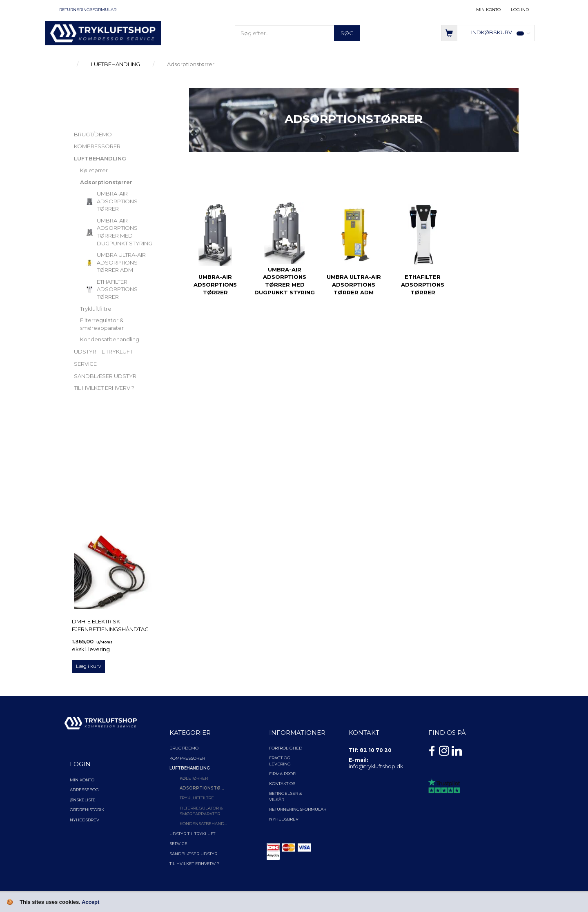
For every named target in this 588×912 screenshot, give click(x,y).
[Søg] (347, 33)
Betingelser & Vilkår (286, 796)
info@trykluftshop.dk (376, 766)
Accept (90, 902)
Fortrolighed (286, 748)
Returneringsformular (88, 10)
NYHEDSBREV (284, 819)
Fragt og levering (280, 761)
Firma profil (284, 774)
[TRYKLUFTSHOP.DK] (103, 33)
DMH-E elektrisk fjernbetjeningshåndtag (110, 625)
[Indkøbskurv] (488, 32)
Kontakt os (282, 784)
